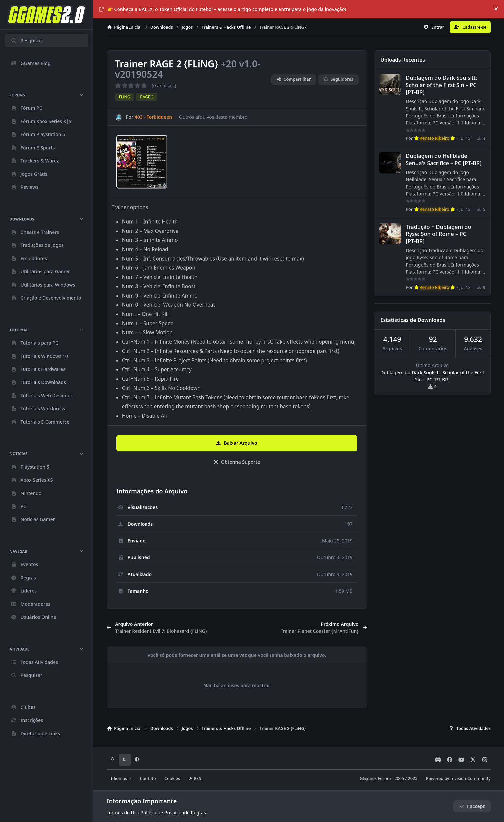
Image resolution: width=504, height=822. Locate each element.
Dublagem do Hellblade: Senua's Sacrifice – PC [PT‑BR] (444, 159)
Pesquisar (26, 41)
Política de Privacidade (165, 812)
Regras (198, 812)
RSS (195, 778)
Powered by (458, 778)
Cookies (172, 778)
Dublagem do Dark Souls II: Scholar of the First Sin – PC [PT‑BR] (441, 85)
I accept (472, 806)
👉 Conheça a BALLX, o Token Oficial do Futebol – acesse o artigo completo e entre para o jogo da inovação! (222, 9)
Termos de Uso (123, 812)
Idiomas (121, 778)
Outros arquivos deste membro (213, 117)
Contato (148, 778)
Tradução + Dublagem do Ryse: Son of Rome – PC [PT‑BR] (438, 234)
